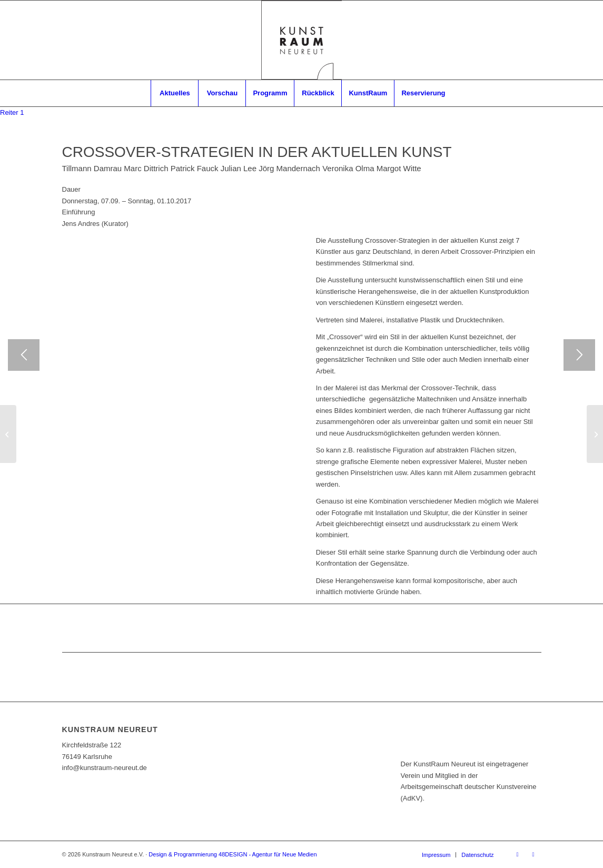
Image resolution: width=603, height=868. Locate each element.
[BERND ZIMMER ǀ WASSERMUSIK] (8, 434)
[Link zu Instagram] (533, 854)
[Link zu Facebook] (518, 854)
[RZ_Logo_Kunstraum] (302, 40)
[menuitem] (174, 93)
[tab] (12, 112)
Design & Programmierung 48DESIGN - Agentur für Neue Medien (233, 854)
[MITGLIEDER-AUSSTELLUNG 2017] (595, 434)
